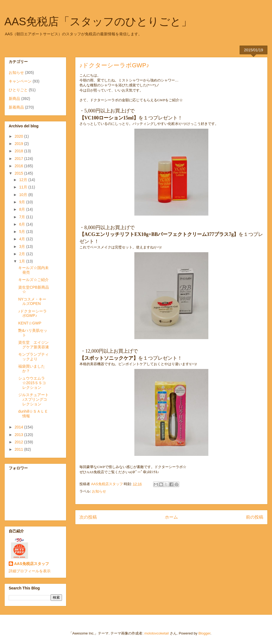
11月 (24, 187)
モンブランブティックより (33, 357)
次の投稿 (88, 517)
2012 (19, 442)
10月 (24, 195)
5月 (23, 232)
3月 (23, 247)
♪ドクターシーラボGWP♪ (33, 313)
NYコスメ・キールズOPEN (32, 302)
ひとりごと (18, 90)
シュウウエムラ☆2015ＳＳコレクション (32, 383)
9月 (23, 202)
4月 (23, 239)
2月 (23, 254)
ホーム (171, 517)
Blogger (204, 633)
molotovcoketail (157, 633)
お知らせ (99, 491)
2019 (19, 144)
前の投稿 (255, 517)
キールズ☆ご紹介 (33, 280)
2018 (19, 151)
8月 (23, 209)
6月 (23, 224)
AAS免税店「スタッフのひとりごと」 (98, 21)
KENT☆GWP (30, 323)
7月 (23, 217)
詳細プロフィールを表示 (30, 571)
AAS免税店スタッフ (32, 564)
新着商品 (16, 107)
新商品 (14, 99)
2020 (19, 136)
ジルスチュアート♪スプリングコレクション (33, 399)
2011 (19, 449)
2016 (19, 166)
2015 (19, 173)
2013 (19, 435)
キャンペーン (20, 81)
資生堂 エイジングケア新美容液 (34, 345)
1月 (23, 261)
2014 (19, 427)
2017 (19, 159)
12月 (24, 180)
